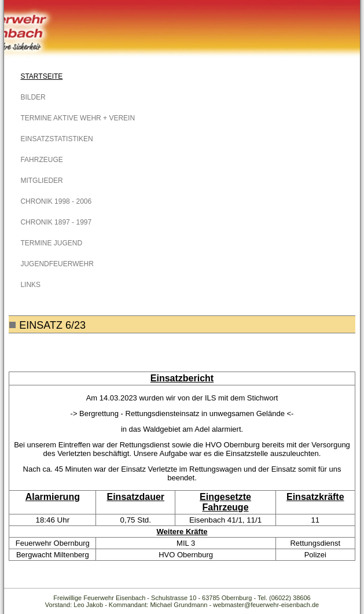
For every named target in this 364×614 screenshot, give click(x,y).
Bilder (33, 97)
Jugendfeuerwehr (57, 264)
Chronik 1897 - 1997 (56, 222)
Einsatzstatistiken (56, 139)
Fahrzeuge (41, 160)
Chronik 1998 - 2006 (56, 201)
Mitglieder (41, 181)
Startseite (41, 76)
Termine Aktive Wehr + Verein (78, 118)
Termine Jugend (51, 243)
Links (30, 285)
